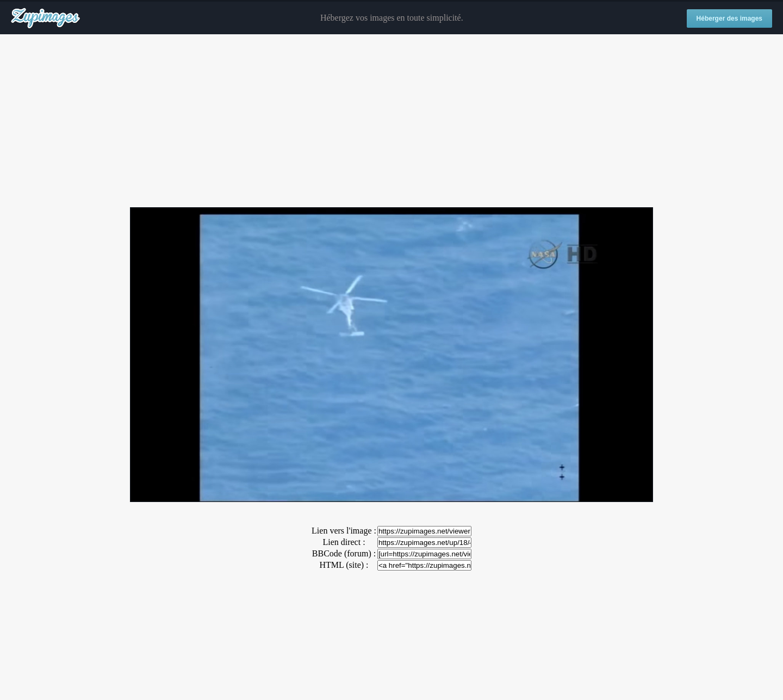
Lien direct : (344, 542)
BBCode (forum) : (344, 553)
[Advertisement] (391, 121)
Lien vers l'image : (344, 531)
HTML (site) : (344, 565)
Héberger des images (729, 18)
